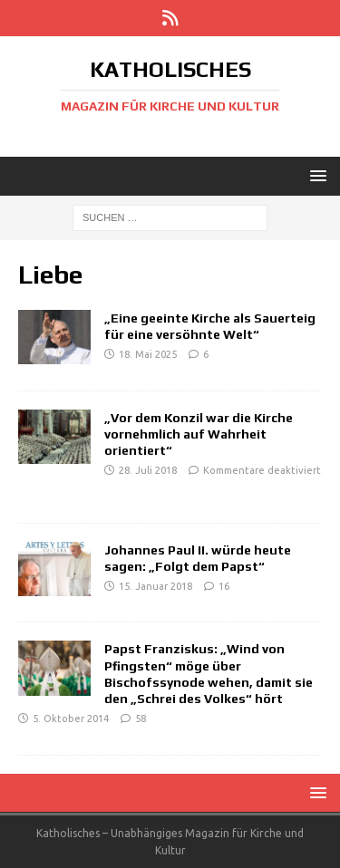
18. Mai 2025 (148, 354)
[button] (315, 175)
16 (224, 586)
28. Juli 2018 (148, 470)
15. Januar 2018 (155, 586)
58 (141, 719)
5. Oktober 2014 (71, 719)
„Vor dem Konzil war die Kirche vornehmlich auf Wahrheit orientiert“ (199, 434)
